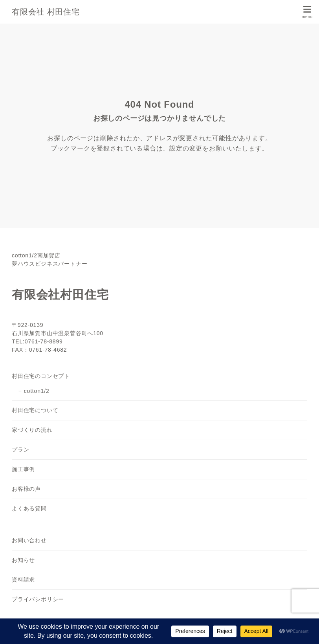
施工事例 (23, 469)
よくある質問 (29, 508)
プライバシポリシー (38, 599)
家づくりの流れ (32, 430)
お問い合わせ (29, 540)
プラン (20, 450)
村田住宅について (35, 410)
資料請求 (23, 580)
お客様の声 (26, 489)
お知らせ (23, 560)
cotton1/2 (37, 391)
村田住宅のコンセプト (41, 376)
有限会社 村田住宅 (46, 12)
